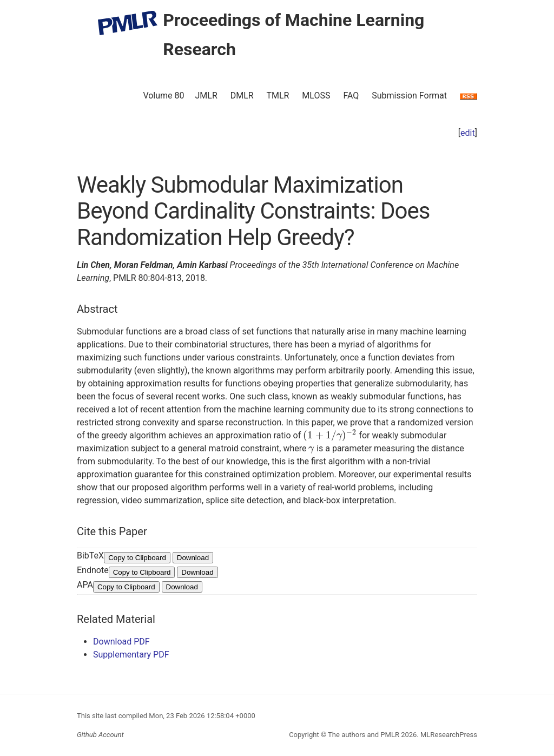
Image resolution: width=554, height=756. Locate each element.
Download (193, 558)
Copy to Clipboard (137, 558)
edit (468, 133)
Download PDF (121, 642)
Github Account (100, 735)
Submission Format (409, 96)
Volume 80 (163, 96)
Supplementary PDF (131, 655)
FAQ (351, 96)
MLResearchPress (448, 735)
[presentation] (330, 435)
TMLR (278, 96)
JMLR (206, 96)
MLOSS (316, 96)
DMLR (242, 96)
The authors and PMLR (364, 735)
